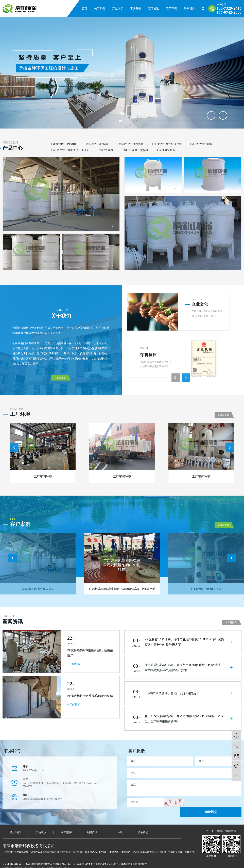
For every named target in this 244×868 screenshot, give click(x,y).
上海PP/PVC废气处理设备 (166, 144)
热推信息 (7, 860)
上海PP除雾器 (105, 150)
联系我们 (189, 8)
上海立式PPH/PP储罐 (63, 144)
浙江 (39, 864)
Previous (211, 115)
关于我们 (100, 8)
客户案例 (136, 8)
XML (44, 860)
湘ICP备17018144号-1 (109, 856)
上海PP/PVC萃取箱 (201, 144)
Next (223, 115)
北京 (33, 864)
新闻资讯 (153, 8)
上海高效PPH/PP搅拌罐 (130, 144)
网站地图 (30, 860)
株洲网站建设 (140, 856)
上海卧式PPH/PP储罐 (96, 144)
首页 (84, 8)
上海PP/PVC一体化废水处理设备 (70, 150)
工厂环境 (171, 8)
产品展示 (118, 8)
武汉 (23, 864)
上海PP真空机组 (166, 150)
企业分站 (18, 860)
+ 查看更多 (60, 378)
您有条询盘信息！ (59, 860)
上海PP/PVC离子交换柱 (135, 150)
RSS (38, 860)
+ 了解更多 (74, 664)
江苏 (18, 864)
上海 (28, 864)
